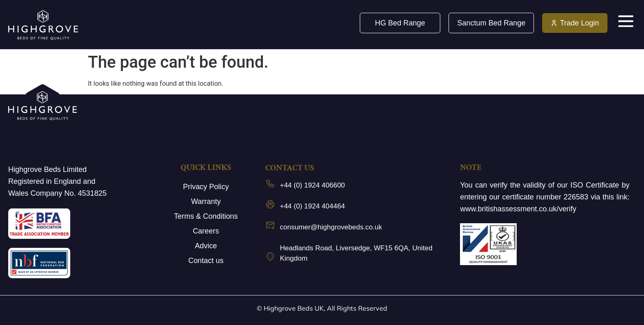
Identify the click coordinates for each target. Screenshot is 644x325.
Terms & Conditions (206, 216)
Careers (206, 231)
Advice (206, 246)
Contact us (206, 261)
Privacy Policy (206, 187)
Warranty (206, 201)
